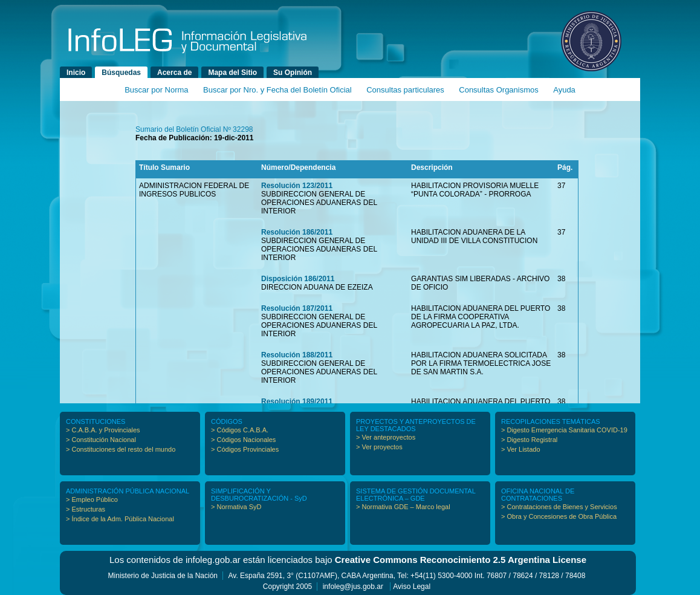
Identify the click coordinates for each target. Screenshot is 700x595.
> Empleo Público (92, 499)
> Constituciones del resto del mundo (121, 449)
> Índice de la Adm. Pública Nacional (120, 519)
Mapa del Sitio (232, 73)
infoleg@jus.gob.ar (353, 587)
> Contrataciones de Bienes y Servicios (559, 507)
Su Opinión (293, 73)
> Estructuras (86, 509)
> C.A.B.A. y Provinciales (103, 430)
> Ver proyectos (379, 447)
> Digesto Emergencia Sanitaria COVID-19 (564, 430)
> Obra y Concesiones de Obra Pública (559, 516)
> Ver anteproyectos (386, 437)
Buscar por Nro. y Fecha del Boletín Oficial (277, 90)
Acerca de (174, 73)
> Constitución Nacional (101, 440)
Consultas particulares (405, 90)
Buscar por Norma (156, 90)
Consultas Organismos (499, 90)
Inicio (76, 73)
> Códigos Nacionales (243, 440)
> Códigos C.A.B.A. (240, 430)
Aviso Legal (412, 587)
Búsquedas (121, 73)
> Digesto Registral (529, 440)
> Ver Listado (521, 449)
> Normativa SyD (236, 507)
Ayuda (564, 90)
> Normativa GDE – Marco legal (403, 507)
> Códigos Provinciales (245, 449)
